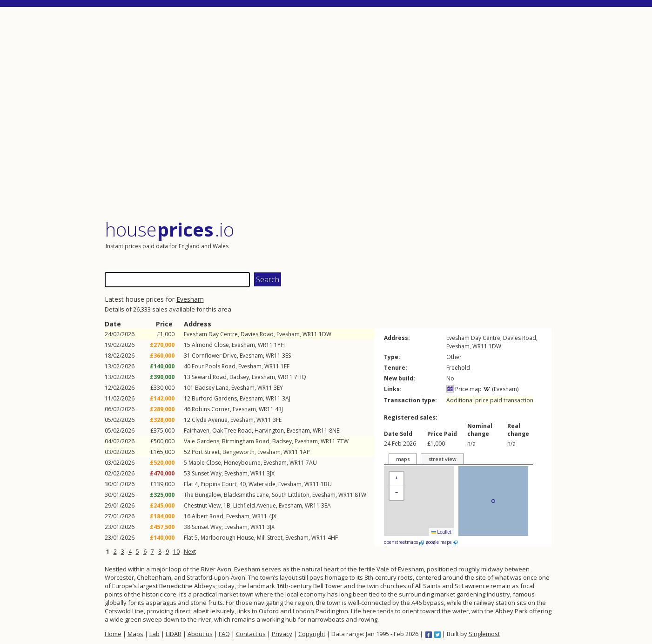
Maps (135, 634)
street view (443, 459)
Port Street (206, 452)
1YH (279, 345)
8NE (334, 430)
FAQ (224, 634)
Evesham (190, 299)
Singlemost (484, 634)
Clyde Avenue (210, 420)
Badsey (239, 377)
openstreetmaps (404, 542)
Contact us (251, 634)
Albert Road (208, 516)
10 (176, 552)
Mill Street (270, 538)
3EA (326, 505)
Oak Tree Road (232, 430)
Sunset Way (207, 473)
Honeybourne (242, 463)
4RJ (279, 409)
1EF (285, 366)
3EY (278, 388)
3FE (277, 420)
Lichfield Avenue (255, 505)
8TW (360, 495)
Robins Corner (211, 409)
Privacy (282, 634)
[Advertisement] (328, 114)
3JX (271, 473)
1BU (326, 484)
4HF (333, 538)
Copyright (312, 634)
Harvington (269, 430)
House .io (170, 229)
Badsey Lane (212, 388)
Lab (155, 634)
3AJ (286, 398)
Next (190, 552)
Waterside (262, 484)
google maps (442, 542)
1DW (325, 334)
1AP (305, 452)
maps (403, 459)
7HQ (300, 377)
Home (113, 634)
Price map (464, 389)
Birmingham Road (246, 441)
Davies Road (257, 334)
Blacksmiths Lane (246, 495)
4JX (272, 516)
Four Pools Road (214, 366)
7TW (343, 441)
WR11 (310, 334)
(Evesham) (501, 389)
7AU (311, 463)
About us (200, 634)
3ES (286, 356)
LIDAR (174, 634)
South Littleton (291, 495)
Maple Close (205, 463)
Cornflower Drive (214, 356)
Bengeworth (239, 452)
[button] (397, 479)
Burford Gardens (214, 398)
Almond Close (210, 345)
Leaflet (441, 532)
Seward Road (209, 377)
